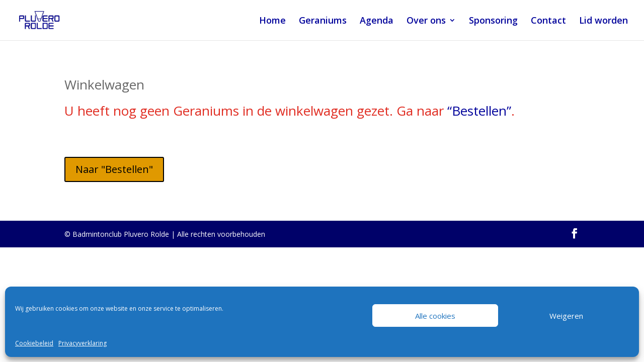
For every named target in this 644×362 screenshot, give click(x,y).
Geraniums (323, 21)
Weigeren (566, 316)
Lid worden (603, 21)
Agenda (377, 21)
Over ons (426, 21)
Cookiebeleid (34, 343)
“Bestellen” (479, 111)
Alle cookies (435, 316)
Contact (548, 21)
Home (272, 21)
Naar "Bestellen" (114, 169)
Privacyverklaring (83, 343)
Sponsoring (493, 21)
